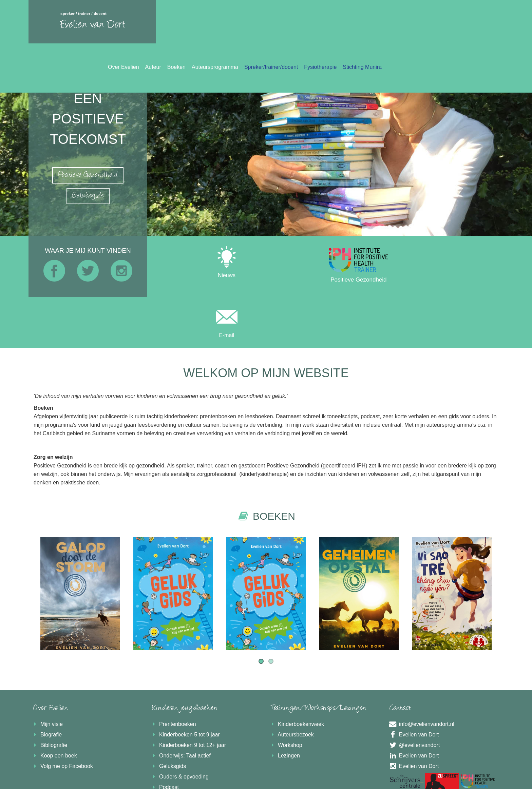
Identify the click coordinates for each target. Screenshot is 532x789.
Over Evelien (242, 24)
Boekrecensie (171, 747)
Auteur (272, 24)
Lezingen (285, 705)
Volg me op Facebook (62, 715)
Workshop (286, 694)
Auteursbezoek (292, 684)
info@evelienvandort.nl (421, 673)
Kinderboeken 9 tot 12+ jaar (188, 694)
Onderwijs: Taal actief (181, 705)
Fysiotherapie (439, 24)
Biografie (47, 684)
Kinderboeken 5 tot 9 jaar (185, 684)
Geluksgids (168, 715)
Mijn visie (47, 673)
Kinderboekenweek (297, 673)
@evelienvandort (414, 694)
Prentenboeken (173, 673)
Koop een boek (54, 705)
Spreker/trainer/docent (390, 24)
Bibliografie (50, 694)
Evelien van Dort (413, 684)
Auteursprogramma (334, 24)
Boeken (295, 24)
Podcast (165, 736)
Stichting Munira (481, 24)
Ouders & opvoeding (180, 726)
